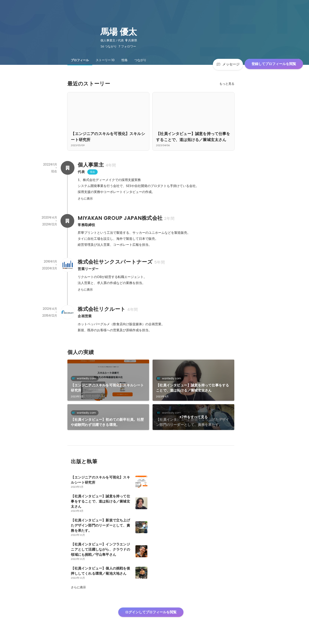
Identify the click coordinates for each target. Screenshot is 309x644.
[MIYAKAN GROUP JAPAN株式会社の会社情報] (67, 221)
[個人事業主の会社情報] (67, 168)
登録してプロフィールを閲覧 (274, 64)
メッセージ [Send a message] (228, 64)
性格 (124, 60)
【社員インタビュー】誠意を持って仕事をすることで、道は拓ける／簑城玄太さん (192, 388)
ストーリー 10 (105, 60)
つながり (140, 60)
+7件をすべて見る (194, 417)
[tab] (80, 60)
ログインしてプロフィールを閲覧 (151, 612)
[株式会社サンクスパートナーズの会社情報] (67, 265)
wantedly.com (85, 378)
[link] (108, 380)
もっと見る (227, 84)
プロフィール (80, 60)
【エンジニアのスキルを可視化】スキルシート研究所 (107, 388)
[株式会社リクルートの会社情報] (67, 312)
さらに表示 (85, 199)
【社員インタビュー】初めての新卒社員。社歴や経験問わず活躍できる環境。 (107, 422)
